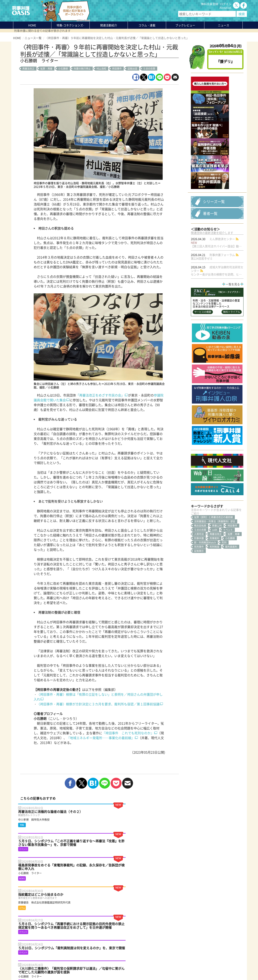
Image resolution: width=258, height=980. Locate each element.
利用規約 (48, 967)
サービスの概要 (203, 355)
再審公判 (217, 569)
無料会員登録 (210, 4)
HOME (32, 25)
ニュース (59, 946)
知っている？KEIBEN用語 (69, 949)
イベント (228, 573)
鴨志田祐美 (200, 569)
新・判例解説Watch (205, 586)
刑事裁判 (214, 581)
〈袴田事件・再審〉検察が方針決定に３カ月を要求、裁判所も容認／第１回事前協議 (98, 704)
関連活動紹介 (109, 25)
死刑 (224, 586)
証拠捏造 (132, 69)
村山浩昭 (101, 69)
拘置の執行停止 (82, 69)
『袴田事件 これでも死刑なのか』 (128, 733)
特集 (70, 25)
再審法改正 (28, 69)
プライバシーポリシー (27, 967)
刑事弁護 (199, 581)
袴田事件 (117, 69)
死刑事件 (199, 590)
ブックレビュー (185, 25)
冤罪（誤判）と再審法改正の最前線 (213, 560)
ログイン (226, 4)
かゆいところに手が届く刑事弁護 (74, 956)
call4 (215, 573)
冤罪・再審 (46, 69)
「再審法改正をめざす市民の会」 (100, 395)
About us (225, 7)
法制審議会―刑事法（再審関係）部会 (215, 564)
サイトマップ (62, 967)
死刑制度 (214, 590)
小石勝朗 (63, 69)
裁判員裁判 (231, 590)
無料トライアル (232, 355)
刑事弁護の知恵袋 (64, 953)
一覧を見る (233, 327)
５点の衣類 (149, 69)
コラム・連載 (62, 938)
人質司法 (199, 577)
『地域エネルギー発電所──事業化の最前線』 (101, 738)
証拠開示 (199, 594)
